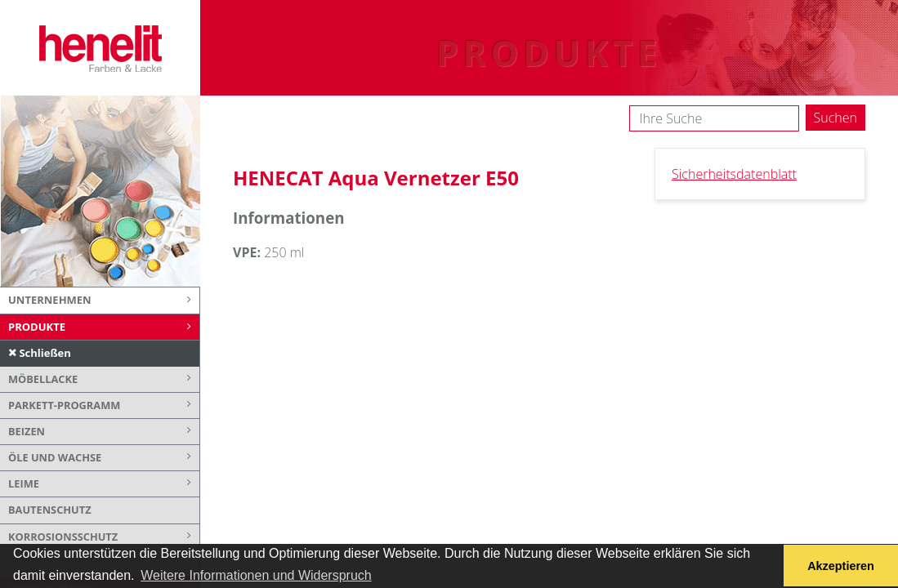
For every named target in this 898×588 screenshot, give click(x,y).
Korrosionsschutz (104, 537)
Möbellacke (104, 379)
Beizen (104, 432)
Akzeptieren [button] (841, 566)
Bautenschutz (50, 510)
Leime (104, 484)
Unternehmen (104, 301)
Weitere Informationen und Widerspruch (256, 575)
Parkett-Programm (104, 405)
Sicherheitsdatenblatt (734, 174)
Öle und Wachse (104, 458)
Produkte (104, 327)
